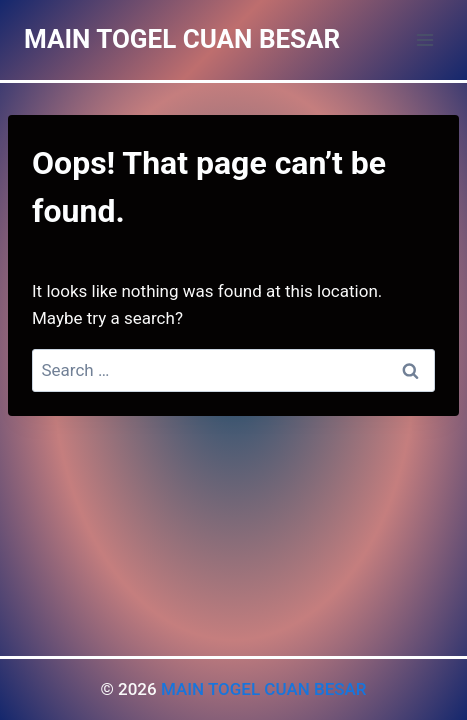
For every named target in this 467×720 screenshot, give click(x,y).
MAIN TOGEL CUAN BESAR (264, 689)
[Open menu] (424, 39)
